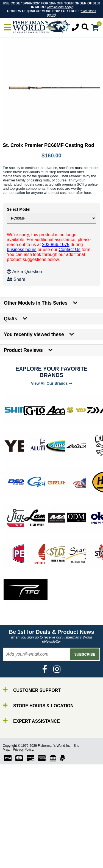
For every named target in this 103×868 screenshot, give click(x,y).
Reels (17, 845)
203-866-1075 (56, 245)
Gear (16, 860)
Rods (16, 840)
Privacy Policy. (23, 750)
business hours (22, 250)
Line (15, 850)
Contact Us (70, 250)
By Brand (20, 835)
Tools (16, 865)
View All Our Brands (52, 383)
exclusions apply (60, 7)
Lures (16, 855)
